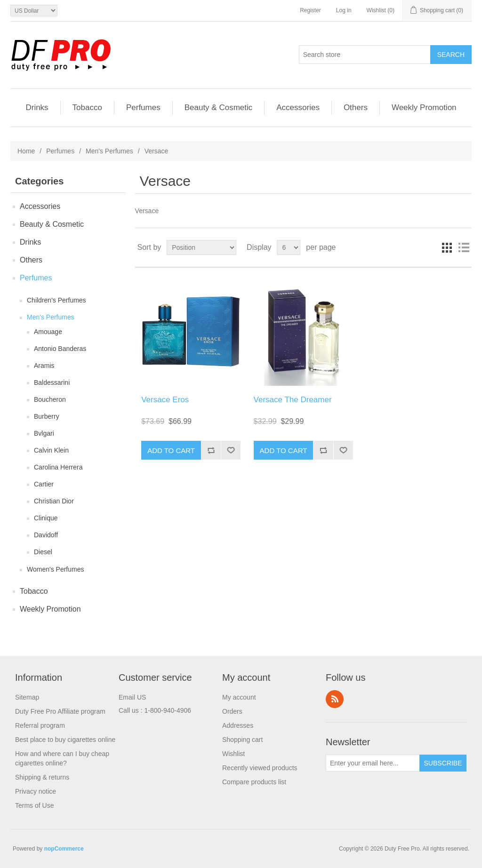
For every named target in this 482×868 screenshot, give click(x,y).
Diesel (43, 552)
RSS (335, 699)
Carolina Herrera (58, 467)
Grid (447, 247)
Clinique (46, 518)
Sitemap (27, 697)
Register (310, 10)
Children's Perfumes (56, 300)
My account (239, 697)
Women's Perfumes (55, 569)
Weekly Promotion (424, 108)
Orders (232, 711)
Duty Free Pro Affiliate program (60, 711)
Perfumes (143, 108)
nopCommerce (64, 849)
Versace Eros (165, 400)
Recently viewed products (260, 768)
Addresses (238, 725)
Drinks (37, 108)
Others (356, 108)
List (464, 247)
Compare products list (254, 782)
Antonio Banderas (60, 349)
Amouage (48, 332)
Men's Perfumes (109, 151)
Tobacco (87, 108)
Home (26, 151)
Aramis (44, 366)
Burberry (47, 416)
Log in (344, 10)
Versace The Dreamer (293, 400)
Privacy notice (36, 791)
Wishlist (233, 754)
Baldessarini (52, 382)
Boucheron (50, 399)
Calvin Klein (51, 450)
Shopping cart (242, 740)
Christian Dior (54, 501)
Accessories (298, 108)
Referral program (40, 725)
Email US (132, 697)
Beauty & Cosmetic (219, 108)
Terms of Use (34, 805)
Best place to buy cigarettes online (65, 740)
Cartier (44, 484)
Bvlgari (44, 433)
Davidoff (46, 535)
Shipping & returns (42, 777)
